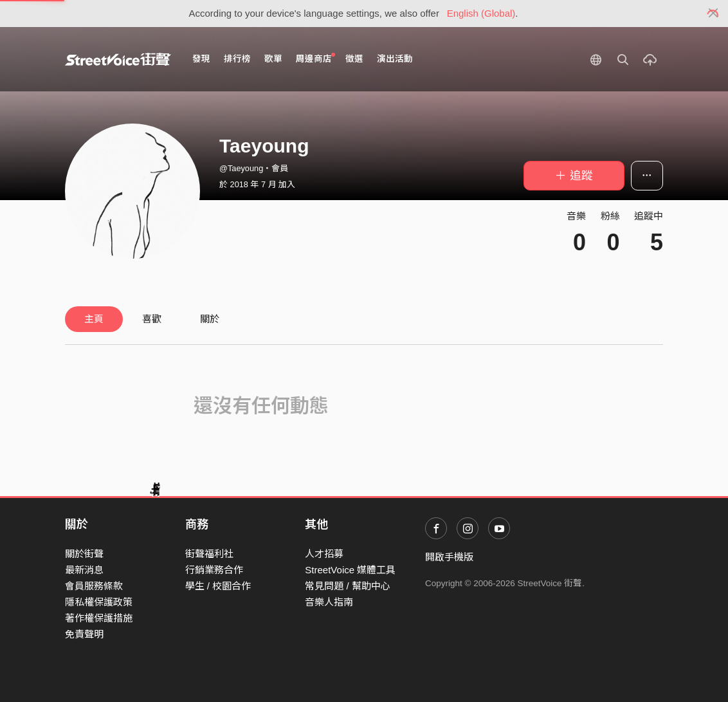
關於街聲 (84, 554)
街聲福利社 (209, 554)
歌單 (273, 59)
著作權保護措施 (99, 618)
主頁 (94, 319)
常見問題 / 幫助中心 (348, 586)
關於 (210, 319)
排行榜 (237, 59)
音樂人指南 (329, 602)
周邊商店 (315, 58)
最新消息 (84, 570)
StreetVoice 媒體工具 (350, 570)
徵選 (354, 59)
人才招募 (324, 554)
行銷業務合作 (214, 570)
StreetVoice (118, 59)
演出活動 (395, 59)
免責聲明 (84, 634)
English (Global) (481, 13)
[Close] (714, 14)
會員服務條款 (94, 586)
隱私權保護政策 (99, 602)
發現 (201, 59)
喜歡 (152, 319)
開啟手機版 (449, 557)
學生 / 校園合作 (218, 586)
